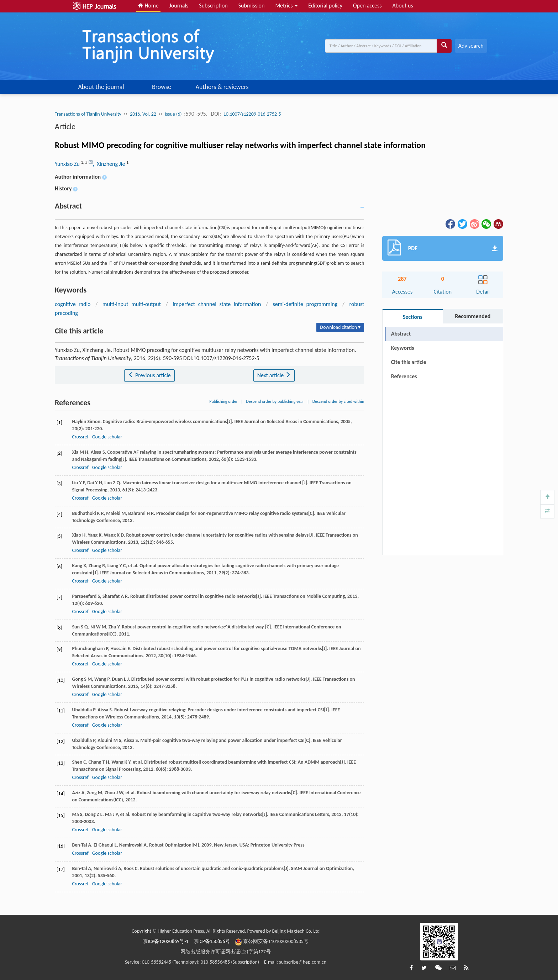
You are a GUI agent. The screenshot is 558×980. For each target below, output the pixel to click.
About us (403, 6)
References (404, 376)
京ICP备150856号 (212, 941)
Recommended (473, 316)
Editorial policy (325, 6)
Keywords (403, 348)
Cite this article (409, 362)
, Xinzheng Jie (110, 164)
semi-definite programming (305, 304)
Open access (367, 6)
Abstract (401, 334)
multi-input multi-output (132, 304)
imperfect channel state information (217, 304)
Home (148, 6)
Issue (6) (173, 114)
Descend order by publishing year (275, 401)
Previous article (149, 375)
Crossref (80, 437)
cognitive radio (73, 304)
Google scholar (107, 437)
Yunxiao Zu (68, 164)
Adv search (471, 46)
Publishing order (223, 401)
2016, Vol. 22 (143, 114)
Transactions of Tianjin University (88, 114)
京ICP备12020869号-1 (165, 941)
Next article (274, 375)
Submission (252, 6)
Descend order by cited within (338, 401)
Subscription (213, 6)
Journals (179, 6)
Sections (413, 317)
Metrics (286, 6)
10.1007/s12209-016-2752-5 (252, 114)
